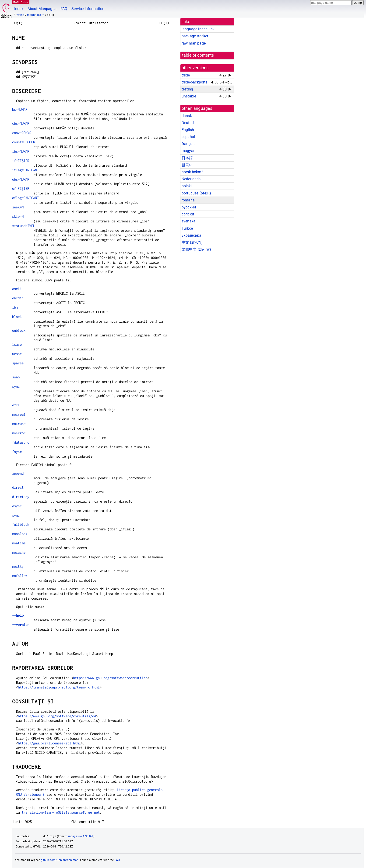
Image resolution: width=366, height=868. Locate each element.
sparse (18, 363)
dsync (17, 506)
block (17, 317)
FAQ (64, 9)
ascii (17, 289)
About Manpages (42, 9)
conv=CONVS (22, 133)
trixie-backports (194, 82)
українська (192, 235)
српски (188, 214)
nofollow (20, 576)
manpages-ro (36, 15)
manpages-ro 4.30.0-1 (79, 836)
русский (189, 207)
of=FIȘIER (21, 188)
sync (16, 386)
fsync (17, 452)
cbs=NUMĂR (21, 123)
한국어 (187, 165)
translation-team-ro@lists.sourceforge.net (61, 812)
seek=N (18, 207)
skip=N (18, 216)
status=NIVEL (24, 226)
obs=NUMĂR (21, 179)
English (188, 130)
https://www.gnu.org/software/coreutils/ (110, 678)
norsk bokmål (193, 172)
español (188, 137)
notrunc (19, 424)
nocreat (19, 414)
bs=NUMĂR (20, 109)
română (188, 200)
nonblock (20, 534)
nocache (19, 552)
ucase (17, 354)
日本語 (187, 158)
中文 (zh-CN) (192, 242)
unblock (19, 330)
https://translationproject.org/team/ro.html (59, 687)
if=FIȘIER (21, 161)
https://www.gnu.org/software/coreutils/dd (57, 716)
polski (187, 186)
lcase (17, 344)
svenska (188, 221)
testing (20, 15)
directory (21, 497)
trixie (186, 75)
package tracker (195, 36)
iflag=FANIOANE (25, 170)
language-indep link (198, 29)
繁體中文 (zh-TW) (196, 249)
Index (19, 9)
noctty (18, 566)
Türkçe (187, 228)
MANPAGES (21, 2)
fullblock (21, 524)
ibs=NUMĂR (21, 151)
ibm (15, 307)
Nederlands (191, 179)
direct (18, 487)
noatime (19, 543)
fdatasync (21, 442)
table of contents (198, 55)
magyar (188, 151)
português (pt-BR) (196, 193)
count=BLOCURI (25, 142)
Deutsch (188, 123)
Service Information (88, 9)
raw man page (194, 43)
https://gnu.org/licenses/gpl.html (49, 743)
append (18, 473)
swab (16, 377)
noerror (19, 433)
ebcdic (18, 298)
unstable (189, 96)
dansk (187, 116)
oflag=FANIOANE (25, 198)
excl (16, 405)
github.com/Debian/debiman (60, 860)
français (188, 144)
